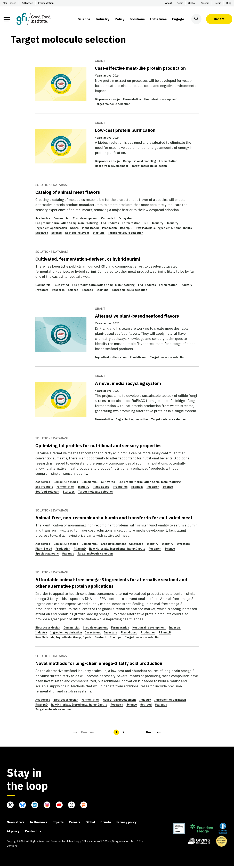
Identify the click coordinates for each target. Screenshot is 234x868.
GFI (146, 225)
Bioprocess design (107, 101)
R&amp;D (126, 229)
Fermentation (132, 101)
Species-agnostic (47, 555)
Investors (42, 291)
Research (42, 234)
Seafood (87, 291)
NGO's (74, 229)
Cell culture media (66, 483)
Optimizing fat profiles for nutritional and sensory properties (98, 447)
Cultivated (108, 220)
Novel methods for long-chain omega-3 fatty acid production (99, 665)
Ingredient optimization (51, 229)
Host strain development (161, 101)
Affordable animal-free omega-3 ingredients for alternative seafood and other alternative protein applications (111, 584)
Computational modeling (139, 163)
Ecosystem (126, 220)
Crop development (85, 220)
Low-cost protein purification (125, 132)
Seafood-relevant (77, 234)
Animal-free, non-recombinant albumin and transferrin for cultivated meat (114, 519)
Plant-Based (90, 229)
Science (57, 234)
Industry (158, 225)
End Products (110, 225)
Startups (99, 234)
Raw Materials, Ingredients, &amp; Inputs (164, 229)
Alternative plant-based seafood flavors (137, 318)
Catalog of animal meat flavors (68, 194)
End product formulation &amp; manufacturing (67, 225)
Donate (219, 19)
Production (109, 229)
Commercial (61, 220)
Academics (43, 220)
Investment (93, 634)
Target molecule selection (113, 106)
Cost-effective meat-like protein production (140, 70)
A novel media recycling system (128, 385)
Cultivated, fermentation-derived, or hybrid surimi (88, 260)
